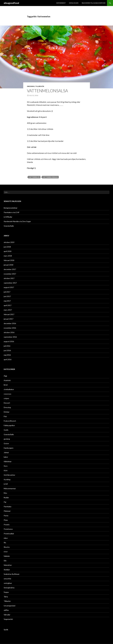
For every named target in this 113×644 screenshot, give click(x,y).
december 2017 (10, 269)
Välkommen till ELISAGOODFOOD (94, 3)
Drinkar (7, 412)
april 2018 (8, 251)
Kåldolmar (8, 461)
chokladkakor (9, 389)
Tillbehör (40, 86)
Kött (6, 470)
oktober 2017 (9, 278)
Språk (6, 630)
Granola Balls (9, 226)
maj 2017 (7, 301)
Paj (5, 502)
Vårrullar (7, 615)
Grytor (6, 443)
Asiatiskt (7, 380)
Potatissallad (9, 534)
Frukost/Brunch (10, 421)
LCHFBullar (8, 217)
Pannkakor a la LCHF (12, 212)
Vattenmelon (34, 177)
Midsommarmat (10, 488)
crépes (6, 398)
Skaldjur (7, 570)
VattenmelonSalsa (47, 91)
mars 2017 (8, 310)
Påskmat (7, 511)
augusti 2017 (9, 287)
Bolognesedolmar (11, 208)
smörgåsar (8, 583)
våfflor (6, 610)
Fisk (5, 416)
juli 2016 (7, 346)
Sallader (7, 556)
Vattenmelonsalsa (50, 177)
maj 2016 (7, 355)
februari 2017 (9, 314)
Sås (5, 561)
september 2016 (10, 337)
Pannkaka (7, 507)
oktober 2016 (9, 332)
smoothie (7, 579)
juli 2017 (7, 292)
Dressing (31, 86)
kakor (6, 457)
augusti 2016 (9, 341)
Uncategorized (9, 606)
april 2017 (8, 305)
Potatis (7, 525)
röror (6, 552)
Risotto (7, 547)
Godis (6, 430)
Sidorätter (8, 565)
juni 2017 (7, 296)
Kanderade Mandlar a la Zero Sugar (17, 221)
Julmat (6, 452)
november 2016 (10, 328)
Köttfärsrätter (9, 475)
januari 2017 (8, 319)
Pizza (6, 520)
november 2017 (10, 274)
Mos (5, 493)
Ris (5, 543)
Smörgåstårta (9, 588)
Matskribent (61, 3)
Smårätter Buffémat (12, 574)
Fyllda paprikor (9, 425)
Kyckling (7, 479)
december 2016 (10, 323)
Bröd (6, 385)
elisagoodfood (11, 3)
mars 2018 (8, 256)
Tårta (6, 597)
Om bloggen (74, 3)
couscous (7, 394)
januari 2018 (8, 265)
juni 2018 (7, 247)
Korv (6, 466)
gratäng (7, 439)
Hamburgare (9, 448)
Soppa (6, 592)
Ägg (5, 376)
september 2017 (10, 283)
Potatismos (8, 529)
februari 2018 (9, 260)
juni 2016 (7, 350)
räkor (6, 538)
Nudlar (6, 497)
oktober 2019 (9, 242)
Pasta (6, 516)
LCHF (6, 484)
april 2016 (8, 359)
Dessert (7, 403)
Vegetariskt (8, 619)
